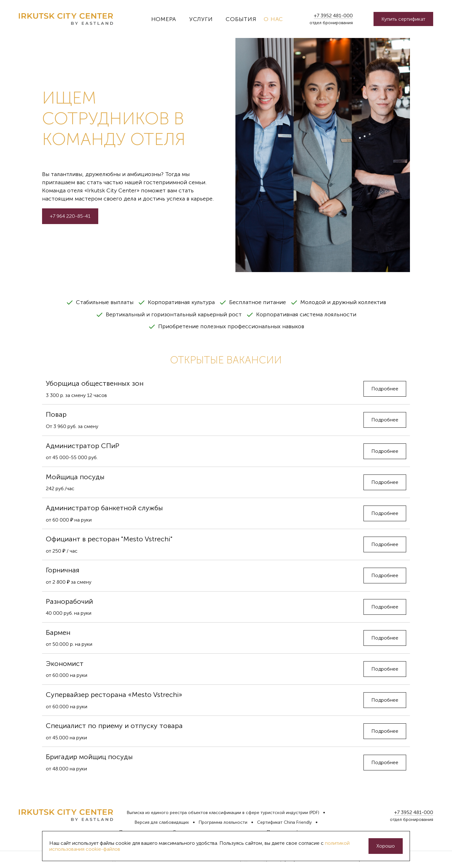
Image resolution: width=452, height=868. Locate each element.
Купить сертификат (403, 19)
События (241, 19)
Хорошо (386, 846)
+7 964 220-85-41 (70, 216)
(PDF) (314, 813)
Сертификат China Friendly (284, 822)
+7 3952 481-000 (333, 16)
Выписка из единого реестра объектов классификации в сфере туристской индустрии (217, 813)
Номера (164, 19)
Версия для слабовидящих (162, 822)
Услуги (201, 19)
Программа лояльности (223, 822)
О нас (273, 19)
